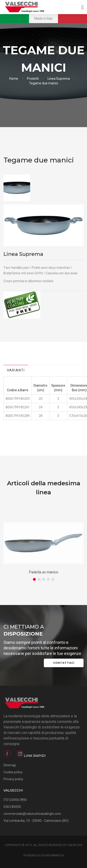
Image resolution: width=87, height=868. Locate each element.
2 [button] (39, 579)
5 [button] (53, 579)
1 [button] (34, 579)
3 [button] (44, 579)
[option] (17, 188)
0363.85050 (12, 807)
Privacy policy (13, 779)
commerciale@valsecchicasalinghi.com (32, 814)
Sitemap (10, 765)
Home (14, 79)
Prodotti (33, 79)
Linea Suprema (59, 79)
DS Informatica (53, 856)
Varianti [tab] (16, 370)
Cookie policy (13, 772)
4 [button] (48, 579)
